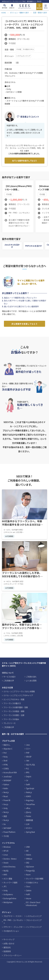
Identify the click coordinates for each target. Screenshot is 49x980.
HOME (4, 13)
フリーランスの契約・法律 (14, 715)
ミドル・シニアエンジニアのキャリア (18, 695)
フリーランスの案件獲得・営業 (16, 707)
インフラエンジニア (34, 927)
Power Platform (9, 832)
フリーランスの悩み (11, 719)
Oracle (6, 863)
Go (5, 824)
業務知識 (29, 820)
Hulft (28, 894)
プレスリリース (9, 723)
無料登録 (39, 8)
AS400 (28, 796)
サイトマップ (9, 939)
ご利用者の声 (9, 681)
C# (27, 780)
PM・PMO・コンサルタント (13, 922)
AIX (27, 851)
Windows (7, 847)
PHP (28, 753)
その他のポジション (11, 931)
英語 (5, 816)
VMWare (29, 859)
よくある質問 (31, 681)
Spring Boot (30, 832)
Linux (6, 855)
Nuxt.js (6, 820)
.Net (28, 761)
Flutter (29, 816)
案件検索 (5, 8)
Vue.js (6, 804)
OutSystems (8, 894)
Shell (5, 761)
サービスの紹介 (9, 677)
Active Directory (9, 867)
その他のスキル (28, 49)
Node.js (29, 792)
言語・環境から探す (40, 13)
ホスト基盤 (8, 879)
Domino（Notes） (11, 859)
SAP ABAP (7, 828)
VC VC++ (29, 828)
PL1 (28, 769)
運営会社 (7, 947)
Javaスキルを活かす (12, 246)
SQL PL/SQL (31, 765)
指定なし (7, 745)
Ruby (5, 757)
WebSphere (8, 902)
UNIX (28, 847)
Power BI (7, 800)
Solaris (29, 855)
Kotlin (6, 788)
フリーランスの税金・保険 (14, 711)
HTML (6, 765)
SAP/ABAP (7, 780)
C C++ (28, 749)
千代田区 (12, 43)
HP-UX (6, 851)
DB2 (28, 863)
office (28, 808)
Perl (5, 753)
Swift (28, 784)
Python (6, 784)
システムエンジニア (23, 56)
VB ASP (29, 757)
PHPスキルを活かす (34, 246)
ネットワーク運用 (10, 882)
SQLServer (30, 867)
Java (28, 745)
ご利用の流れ (31, 677)
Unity (5, 808)
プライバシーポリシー (13, 955)
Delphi (29, 776)
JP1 (5, 886)
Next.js (6, 792)
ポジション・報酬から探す (19, 13)
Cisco (28, 886)
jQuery (29, 812)
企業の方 (12, 8)
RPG (28, 772)
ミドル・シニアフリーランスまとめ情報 (19, 691)
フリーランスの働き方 (12, 703)
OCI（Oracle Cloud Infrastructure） (33, 904)
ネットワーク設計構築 (35, 879)
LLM (28, 824)
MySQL (6, 871)
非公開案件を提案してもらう (24, 324)
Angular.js (30, 800)
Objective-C (8, 749)
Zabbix (29, 890)
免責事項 (7, 951)
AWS (5, 875)
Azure (28, 875)
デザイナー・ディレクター (14, 927)
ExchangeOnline (10, 898)
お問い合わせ (9, 943)
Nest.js (6, 812)
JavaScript (7, 776)
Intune (29, 898)
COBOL (6, 769)
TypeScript (30, 788)
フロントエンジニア (34, 920)
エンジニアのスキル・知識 (14, 699)
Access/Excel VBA (10, 772)
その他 (19, 49)
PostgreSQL (31, 871)
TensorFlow (30, 804)
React (6, 796)
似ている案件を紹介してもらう (24, 161)
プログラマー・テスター (13, 916)
